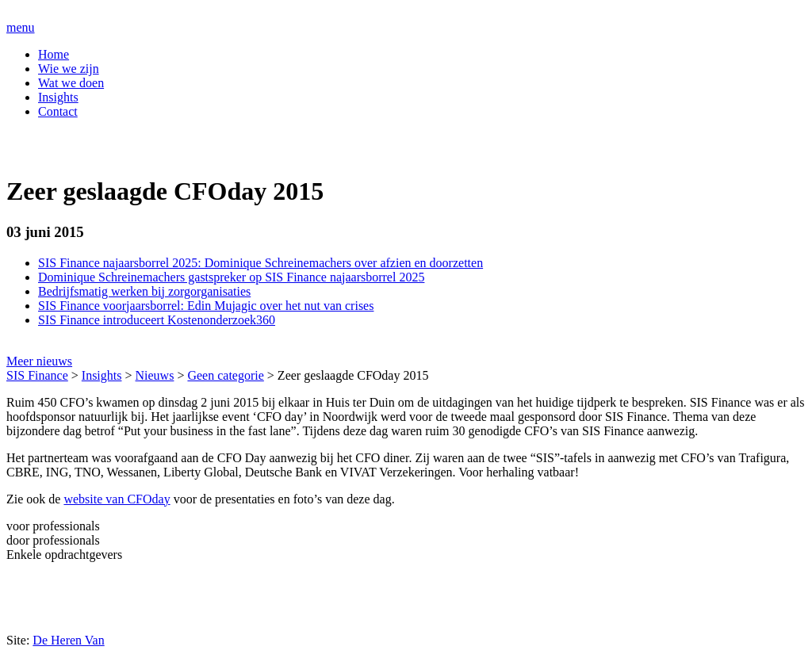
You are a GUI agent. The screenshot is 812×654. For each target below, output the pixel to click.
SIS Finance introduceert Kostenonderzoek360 (157, 320)
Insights (58, 97)
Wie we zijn (69, 69)
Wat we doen (71, 83)
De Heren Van (68, 640)
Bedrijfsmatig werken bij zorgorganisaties (144, 291)
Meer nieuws (39, 361)
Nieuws (155, 375)
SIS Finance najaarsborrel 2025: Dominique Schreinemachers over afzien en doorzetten (260, 263)
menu (21, 27)
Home (54, 54)
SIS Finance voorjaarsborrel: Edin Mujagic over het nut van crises (206, 306)
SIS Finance (37, 375)
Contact (58, 111)
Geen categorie (225, 375)
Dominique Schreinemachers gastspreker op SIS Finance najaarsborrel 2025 (231, 277)
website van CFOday (117, 499)
